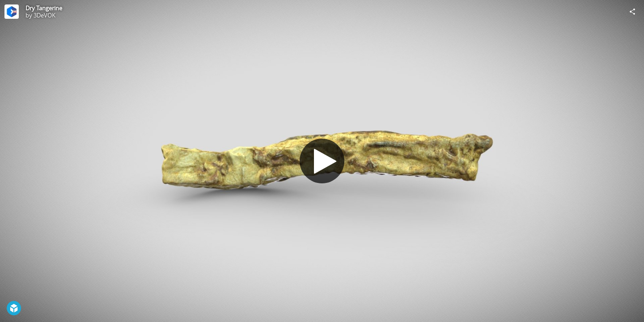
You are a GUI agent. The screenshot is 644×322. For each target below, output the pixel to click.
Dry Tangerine (44, 8)
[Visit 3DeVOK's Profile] (12, 12)
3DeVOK (44, 15)
